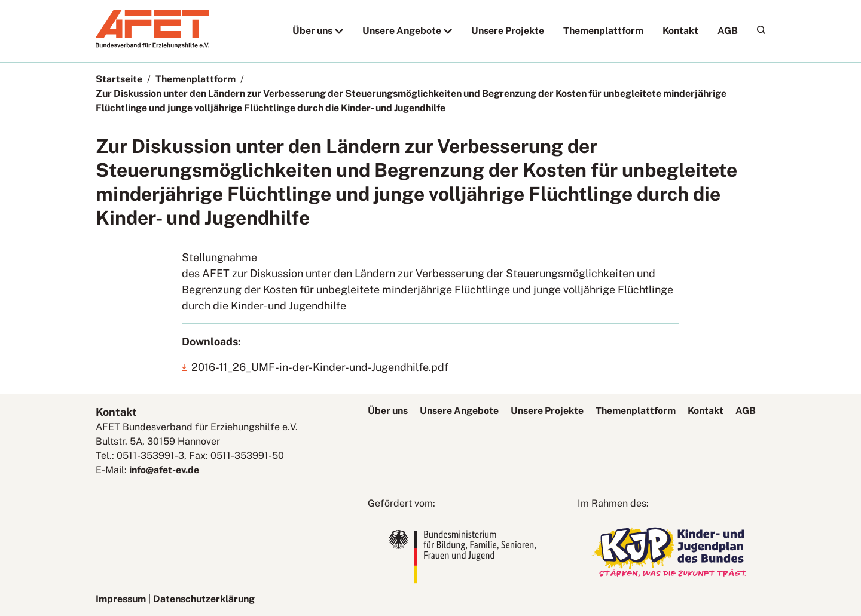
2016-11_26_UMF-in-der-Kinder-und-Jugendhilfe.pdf (320, 367)
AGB (728, 31)
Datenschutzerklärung (204, 599)
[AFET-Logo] (152, 45)
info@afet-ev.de (164, 470)
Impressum (121, 599)
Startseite (119, 79)
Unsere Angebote (402, 31)
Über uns (312, 31)
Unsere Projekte (508, 31)
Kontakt (680, 31)
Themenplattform (603, 31)
